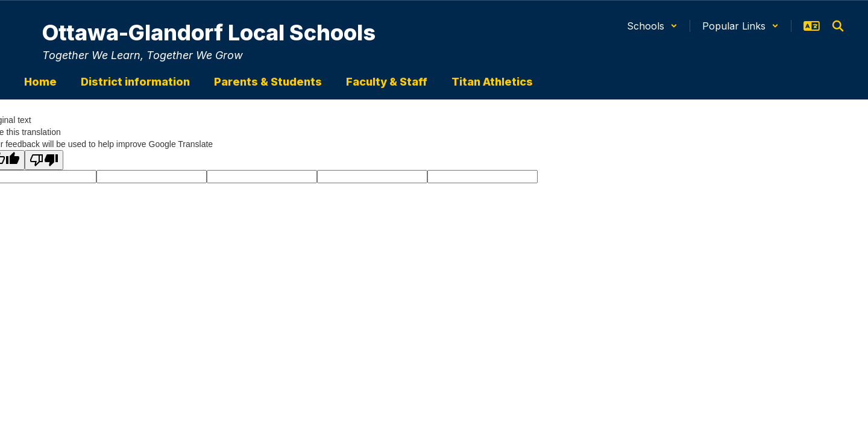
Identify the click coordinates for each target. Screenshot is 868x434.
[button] (652, 26)
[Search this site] (838, 26)
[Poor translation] (44, 160)
